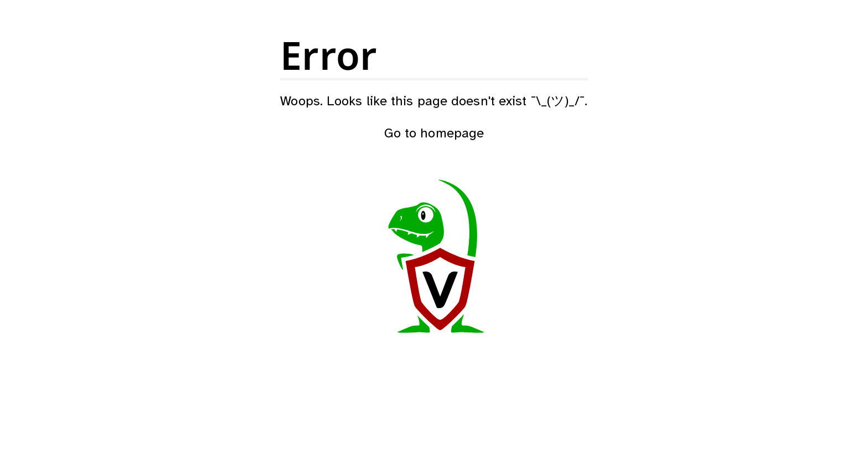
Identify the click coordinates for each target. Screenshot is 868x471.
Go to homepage (434, 134)
